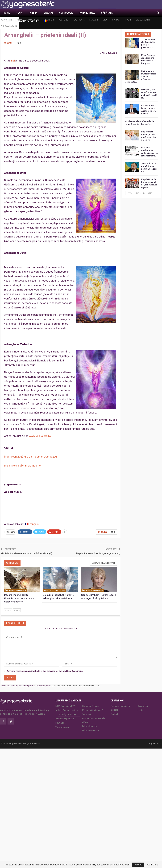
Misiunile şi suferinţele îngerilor (23, 466)
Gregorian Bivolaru (91, 706)
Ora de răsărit (143, 20)
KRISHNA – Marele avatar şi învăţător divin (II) (27, 553)
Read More (152, 865)
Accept (138, 865)
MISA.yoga (60, 723)
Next (17, 610)
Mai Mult (124, 13)
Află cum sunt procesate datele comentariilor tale (76, 685)
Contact (116, 20)
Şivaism (48, 13)
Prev (8, 610)
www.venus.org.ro (40, 436)
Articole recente (9, 26)
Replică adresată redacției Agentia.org (98, 553)
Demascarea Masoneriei (28, 20)
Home (7, 13)
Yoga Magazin (62, 727)
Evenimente (79, 20)
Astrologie (66, 13)
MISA (105, 20)
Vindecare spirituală (65, 719)
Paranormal (87, 13)
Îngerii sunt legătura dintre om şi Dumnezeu (30, 457)
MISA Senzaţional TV (65, 706)
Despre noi (64, 20)
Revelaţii (94, 20)
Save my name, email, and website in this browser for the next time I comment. (45, 671)
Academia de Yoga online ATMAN (94, 720)
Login (128, 20)
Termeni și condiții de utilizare (120, 708)
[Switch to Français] (32, 524)
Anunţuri (49, 20)
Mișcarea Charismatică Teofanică (93, 712)
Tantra (33, 13)
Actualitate (6, 20)
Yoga (19, 13)
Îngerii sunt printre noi (16, 590)
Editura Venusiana (90, 730)
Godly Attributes (68, 714)
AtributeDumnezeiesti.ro (67, 710)
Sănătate (107, 13)
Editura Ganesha (90, 726)
